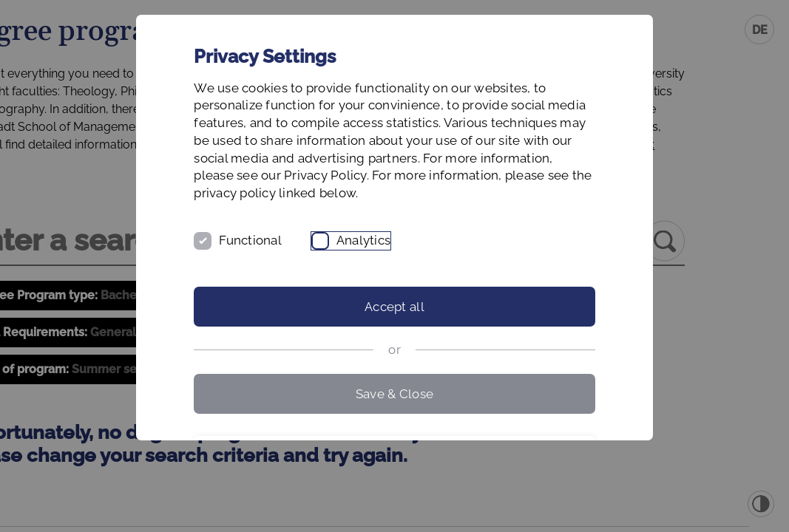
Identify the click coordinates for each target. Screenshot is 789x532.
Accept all (394, 342)
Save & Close (394, 429)
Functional (296, 276)
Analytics (409, 276)
